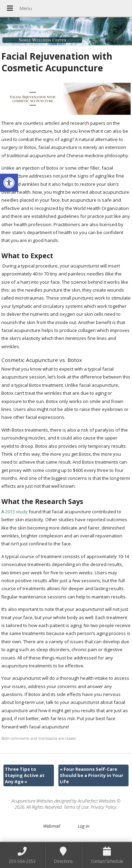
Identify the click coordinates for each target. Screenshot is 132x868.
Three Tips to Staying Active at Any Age (25, 775)
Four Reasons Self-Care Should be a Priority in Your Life (92, 775)
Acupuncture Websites (32, 801)
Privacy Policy (103, 807)
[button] (9, 183)
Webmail (52, 826)
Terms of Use (76, 807)
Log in (83, 826)
